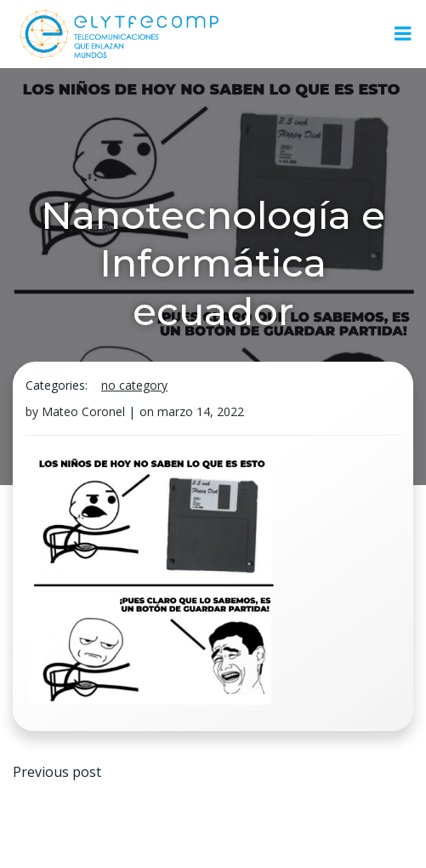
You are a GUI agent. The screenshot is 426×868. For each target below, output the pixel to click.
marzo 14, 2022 (201, 411)
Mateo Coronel (83, 411)
